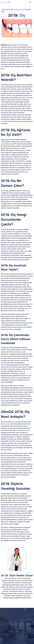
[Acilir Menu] (27, 2)
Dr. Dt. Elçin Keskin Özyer (17, 575)
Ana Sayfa (6, 10)
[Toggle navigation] (30, 2)
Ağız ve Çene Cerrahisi (18, 10)
